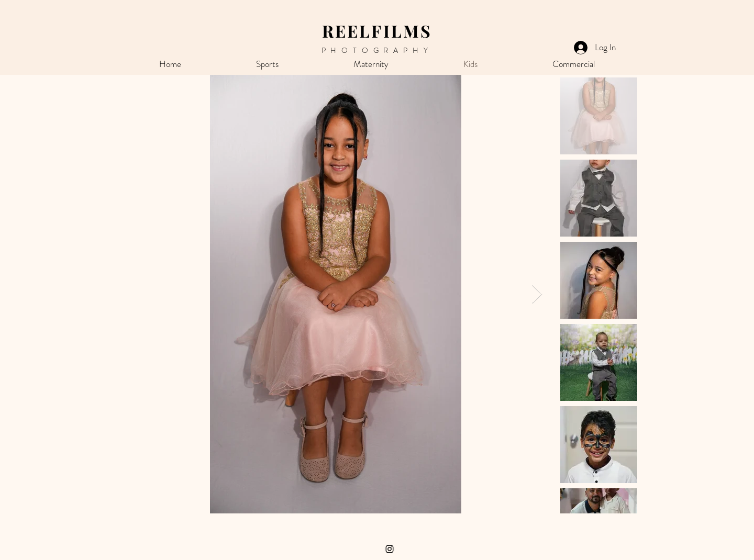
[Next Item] (537, 294)
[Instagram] (390, 549)
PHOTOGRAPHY (377, 50)
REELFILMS (377, 31)
